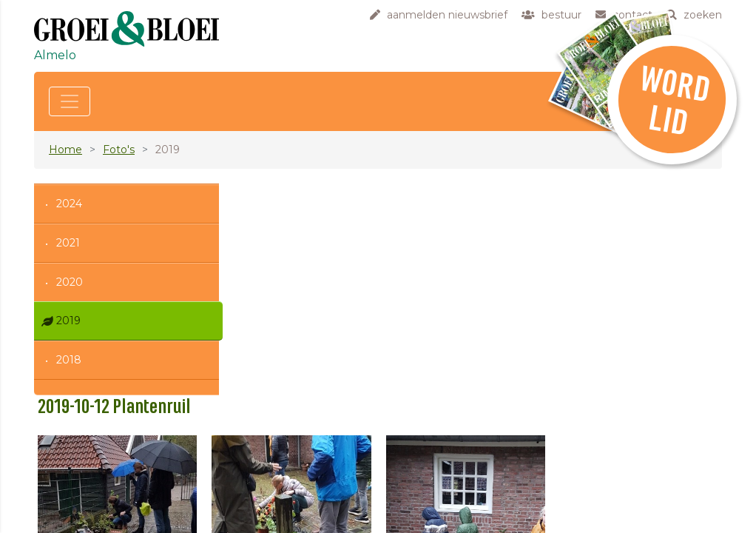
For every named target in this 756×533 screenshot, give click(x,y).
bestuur (291, 476)
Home (65, 150)
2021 (68, 243)
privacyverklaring (314, 523)
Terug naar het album (325, 372)
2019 (68, 321)
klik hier (614, 502)
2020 (70, 282)
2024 (69, 204)
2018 (69, 360)
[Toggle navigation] (70, 101)
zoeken (290, 507)
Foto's (119, 150)
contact (291, 492)
